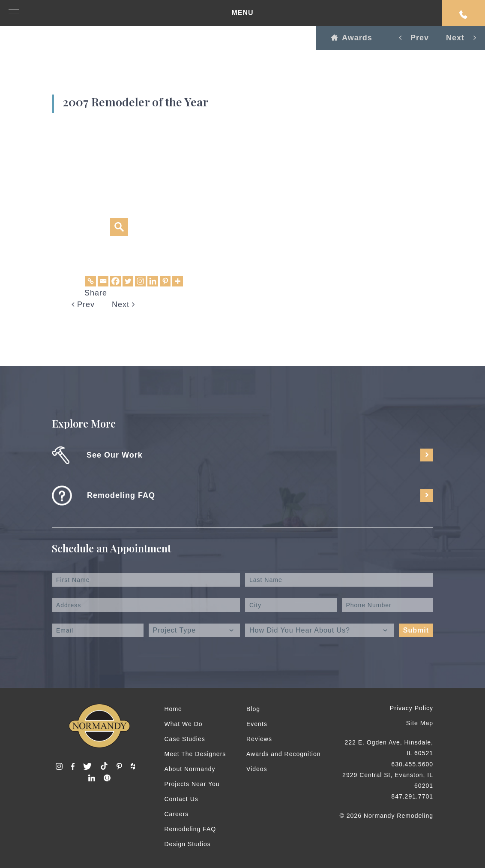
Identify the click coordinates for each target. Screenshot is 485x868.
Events (257, 724)
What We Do (184, 724)
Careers (177, 814)
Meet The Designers (195, 754)
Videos (257, 769)
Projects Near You (192, 784)
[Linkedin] (153, 281)
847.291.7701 (412, 796)
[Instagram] (140, 281)
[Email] (103, 281)
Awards (352, 38)
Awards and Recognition (284, 754)
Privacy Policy (412, 708)
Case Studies (185, 739)
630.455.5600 (412, 764)
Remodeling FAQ (190, 829)
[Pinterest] (165, 281)
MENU (131, 13)
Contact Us (181, 799)
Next (123, 304)
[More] (178, 281)
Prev (83, 304)
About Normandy (190, 769)
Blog (253, 709)
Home (173, 709)
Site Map (420, 723)
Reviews (259, 739)
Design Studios (188, 844)
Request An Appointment (464, 15)
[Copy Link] (91, 281)
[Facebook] (115, 281)
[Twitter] (128, 281)
